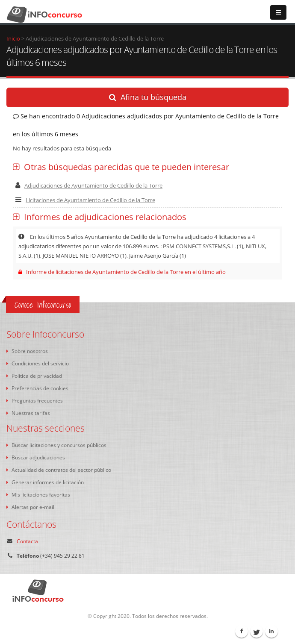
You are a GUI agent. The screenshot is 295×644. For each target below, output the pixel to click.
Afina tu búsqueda (148, 97)
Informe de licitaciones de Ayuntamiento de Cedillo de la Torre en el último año (122, 272)
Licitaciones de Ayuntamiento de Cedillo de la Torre (85, 200)
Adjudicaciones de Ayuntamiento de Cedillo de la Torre (89, 185)
